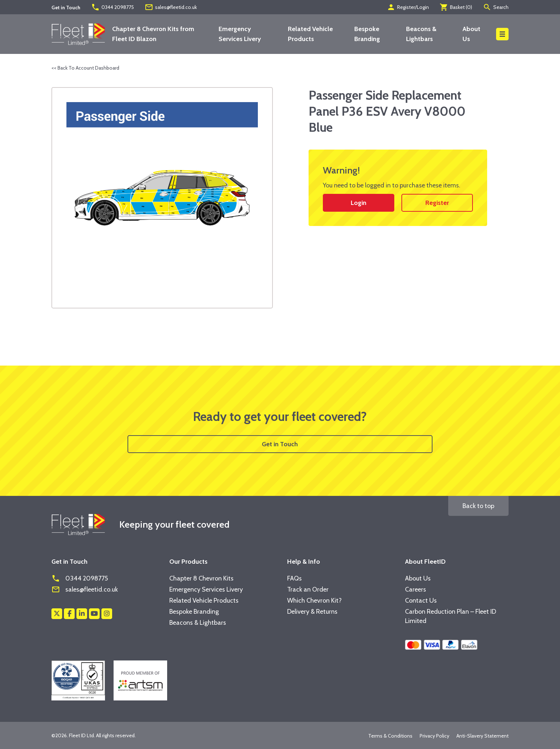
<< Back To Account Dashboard (85, 68)
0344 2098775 (112, 7)
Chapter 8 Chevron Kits (201, 578)
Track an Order (308, 589)
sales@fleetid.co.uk (171, 7)
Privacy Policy (434, 736)
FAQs (294, 578)
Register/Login (408, 7)
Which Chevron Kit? (314, 600)
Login (359, 203)
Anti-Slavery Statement (482, 736)
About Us (418, 578)
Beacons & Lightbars (198, 623)
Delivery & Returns (312, 612)
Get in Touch (280, 444)
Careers (416, 589)
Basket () (456, 7)
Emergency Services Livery (206, 589)
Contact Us (421, 600)
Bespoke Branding (194, 612)
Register (437, 203)
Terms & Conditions (390, 736)
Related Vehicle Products (204, 600)
